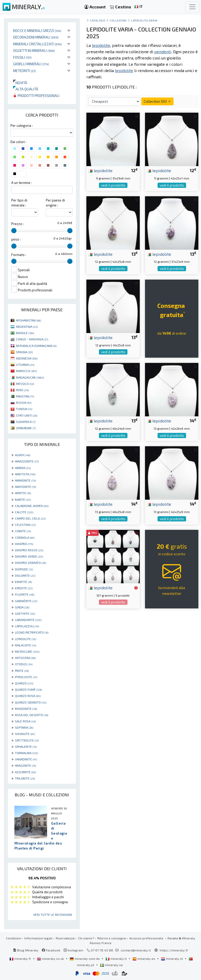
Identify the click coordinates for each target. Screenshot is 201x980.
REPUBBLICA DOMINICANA (36, 346)
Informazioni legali (38, 938)
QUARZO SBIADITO (31, 702)
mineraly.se (111, 965)
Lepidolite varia (144, 20)
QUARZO (24, 683)
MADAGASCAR (30, 377)
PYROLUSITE (26, 677)
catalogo (98, 20)
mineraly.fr (21, 959)
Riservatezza (65, 938)
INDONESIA (27, 358)
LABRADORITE (28, 620)
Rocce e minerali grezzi (37, 31)
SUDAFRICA (26, 422)
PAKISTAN (25, 396)
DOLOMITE (25, 575)
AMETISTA (25, 474)
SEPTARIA (24, 727)
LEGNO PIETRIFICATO (32, 632)
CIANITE (23, 531)
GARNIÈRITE (26, 601)
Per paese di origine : (55, 203)
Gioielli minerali (31, 64)
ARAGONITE (25, 765)
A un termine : (22, 183)
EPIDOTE (24, 588)
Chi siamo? (86, 938)
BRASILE (25, 333)
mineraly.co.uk (51, 959)
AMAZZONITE (27, 461)
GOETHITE (25, 613)
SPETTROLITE (27, 740)
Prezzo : (18, 224)
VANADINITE (26, 759)
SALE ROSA (25, 721)
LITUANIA (25, 364)
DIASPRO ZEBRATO (30, 563)
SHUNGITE (25, 734)
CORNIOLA (25, 537)
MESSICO (25, 384)
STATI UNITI (27, 415)
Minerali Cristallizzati (37, 44)
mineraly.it (116, 959)
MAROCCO (26, 371)
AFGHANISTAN (29, 320)
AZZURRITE (25, 772)
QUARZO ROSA (28, 696)
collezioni (118, 20)
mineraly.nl (172, 959)
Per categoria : (22, 126)
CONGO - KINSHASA (32, 339)
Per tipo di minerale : (19, 203)
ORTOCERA (25, 658)
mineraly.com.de (85, 959)
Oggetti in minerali (34, 50)
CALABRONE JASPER (32, 506)
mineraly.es (144, 959)
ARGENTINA (27, 326)
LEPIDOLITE (26, 639)
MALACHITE (26, 645)
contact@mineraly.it (136, 950)
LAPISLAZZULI (27, 626)
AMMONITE (25, 480)
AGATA (23, 455)
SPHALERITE (26, 747)
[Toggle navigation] (192, 7)
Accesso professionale (147, 938)
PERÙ (22, 390)
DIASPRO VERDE (29, 556)
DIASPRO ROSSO (29, 550)
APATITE (23, 493)
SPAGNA (24, 352)
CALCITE (24, 512)
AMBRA (23, 468)
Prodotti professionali (36, 96)
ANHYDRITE (25, 487)
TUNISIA (24, 409)
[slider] (14, 231)
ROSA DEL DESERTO (32, 715)
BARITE (23, 499)
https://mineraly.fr (174, 950)
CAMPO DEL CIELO (30, 518)
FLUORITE (25, 594)
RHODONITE (26, 709)
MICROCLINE (27, 651)
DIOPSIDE (24, 569)
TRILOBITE (25, 778)
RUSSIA (24, 402)
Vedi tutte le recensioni (53, 914)
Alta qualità (26, 89)
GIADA (22, 607)
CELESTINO (25, 525)
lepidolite (100, 170)
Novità (20, 83)
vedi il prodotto (113, 185)
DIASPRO (24, 544)
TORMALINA (26, 753)
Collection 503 (157, 101)
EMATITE (23, 582)
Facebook (51, 950)
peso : (16, 239)
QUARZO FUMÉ (28, 689)
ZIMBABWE (26, 428)
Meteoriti (24, 71)
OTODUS (24, 664)
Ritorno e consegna (112, 938)
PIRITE (22, 671)
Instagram (73, 950)
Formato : (19, 255)
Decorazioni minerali (36, 37)
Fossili (22, 57)
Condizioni (13, 938)
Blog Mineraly (26, 950)
